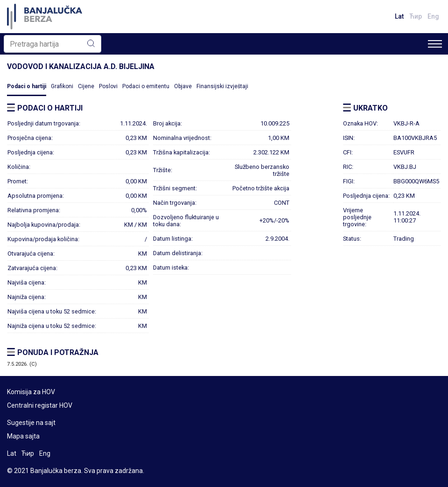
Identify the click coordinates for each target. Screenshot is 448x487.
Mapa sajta (23, 436)
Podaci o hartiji (27, 86)
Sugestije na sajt (31, 423)
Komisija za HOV (31, 392)
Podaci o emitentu (146, 86)
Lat (399, 16)
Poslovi (108, 86)
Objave (183, 86)
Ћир (416, 16)
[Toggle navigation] (435, 44)
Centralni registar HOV (40, 405)
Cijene (86, 86)
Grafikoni (62, 86)
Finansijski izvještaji (222, 86)
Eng (433, 16)
